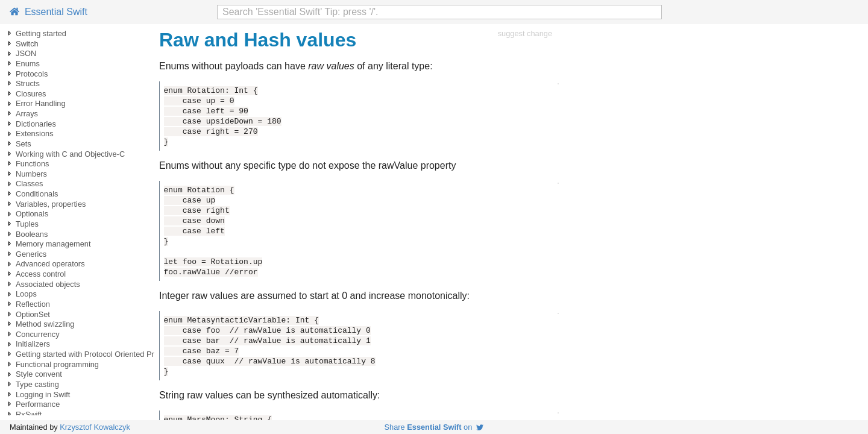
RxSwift (29, 414)
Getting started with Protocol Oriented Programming (104, 354)
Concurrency (38, 334)
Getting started (41, 33)
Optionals (32, 214)
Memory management (53, 244)
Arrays (27, 114)
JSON (26, 53)
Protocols (32, 74)
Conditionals (37, 194)
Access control (41, 274)
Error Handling (41, 103)
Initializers (33, 344)
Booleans (32, 234)
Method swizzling (45, 324)
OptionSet (33, 314)
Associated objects (48, 284)
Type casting (37, 384)
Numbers (31, 174)
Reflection (33, 304)
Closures (31, 94)
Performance (38, 404)
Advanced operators (50, 264)
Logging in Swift (43, 395)
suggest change (525, 33)
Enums (28, 64)
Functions (32, 164)
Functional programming (57, 364)
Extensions (35, 134)
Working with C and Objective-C (70, 154)
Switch (27, 44)
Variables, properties (51, 204)
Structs (28, 83)
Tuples (27, 224)
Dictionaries (36, 124)
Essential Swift (49, 12)
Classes (30, 184)
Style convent (39, 374)
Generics (31, 254)
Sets (24, 144)
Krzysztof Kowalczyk (95, 427)
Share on (434, 427)
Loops (26, 294)
